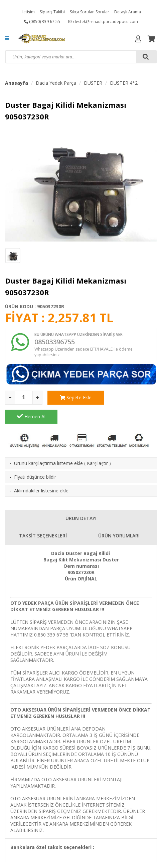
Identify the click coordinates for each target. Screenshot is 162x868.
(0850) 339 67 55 (42, 22)
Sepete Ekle (74, 397)
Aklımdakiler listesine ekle (41, 472)
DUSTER (93, 83)
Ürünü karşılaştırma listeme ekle (48, 444)
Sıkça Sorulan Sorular (90, 12)
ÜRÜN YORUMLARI (119, 517)
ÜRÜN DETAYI (81, 499)
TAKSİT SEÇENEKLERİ (43, 517)
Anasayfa (17, 83)
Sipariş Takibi (52, 12)
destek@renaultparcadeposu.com (103, 22)
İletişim (28, 12)
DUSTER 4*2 (124, 83)
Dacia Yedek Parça (56, 83)
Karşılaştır (97, 444)
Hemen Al (131, 397)
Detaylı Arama (128, 12)
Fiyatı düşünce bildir (35, 458)
